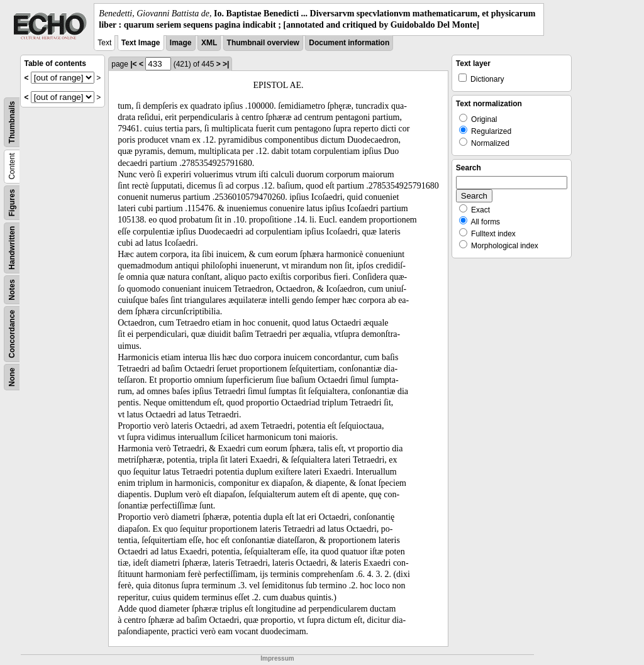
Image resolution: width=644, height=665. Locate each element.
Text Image (141, 43)
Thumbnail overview (263, 43)
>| (226, 64)
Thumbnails (12, 122)
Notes (12, 290)
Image (181, 43)
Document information (349, 43)
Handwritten (12, 248)
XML (209, 43)
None (12, 377)
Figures (12, 203)
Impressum (277, 658)
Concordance (12, 334)
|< (133, 64)
